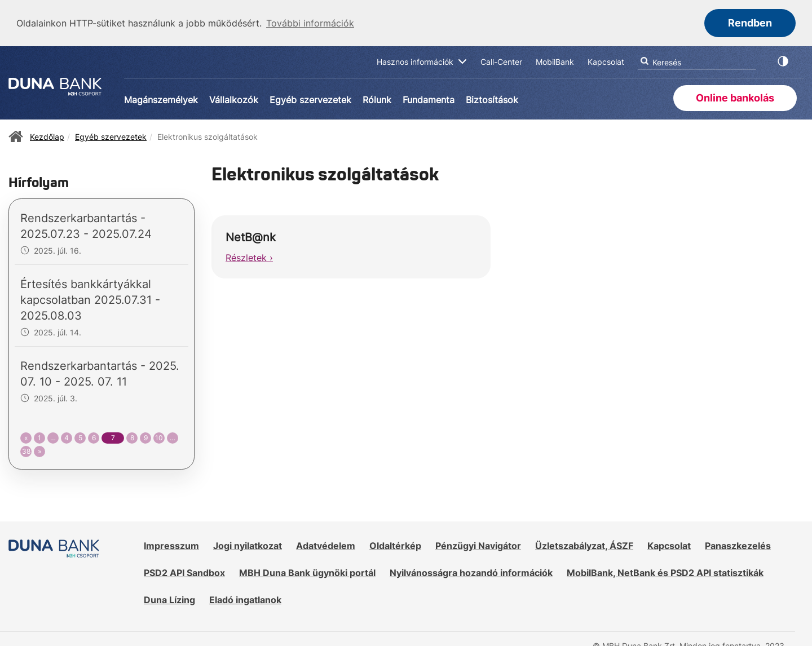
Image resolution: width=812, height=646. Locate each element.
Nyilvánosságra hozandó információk (471, 572)
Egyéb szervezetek (310, 99)
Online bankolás (735, 97)
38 (26, 450)
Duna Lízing (169, 599)
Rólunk (377, 99)
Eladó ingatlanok (245, 599)
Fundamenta (429, 99)
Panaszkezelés (738, 545)
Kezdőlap (47, 136)
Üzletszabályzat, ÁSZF (584, 545)
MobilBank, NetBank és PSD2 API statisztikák (665, 572)
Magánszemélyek (161, 99)
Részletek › (249, 256)
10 (159, 437)
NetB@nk (251, 236)
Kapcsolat (669, 545)
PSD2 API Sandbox (184, 572)
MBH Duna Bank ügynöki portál (307, 572)
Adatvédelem (326, 545)
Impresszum (171, 545)
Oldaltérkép (395, 545)
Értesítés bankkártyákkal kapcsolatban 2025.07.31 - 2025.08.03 (90, 299)
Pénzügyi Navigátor (478, 545)
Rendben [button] (750, 23)
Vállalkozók (234, 99)
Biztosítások (492, 99)
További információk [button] (310, 23)
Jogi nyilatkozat (248, 545)
